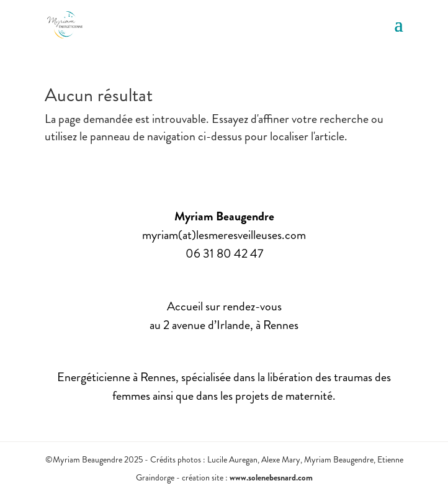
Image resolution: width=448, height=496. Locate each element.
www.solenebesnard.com (271, 477)
